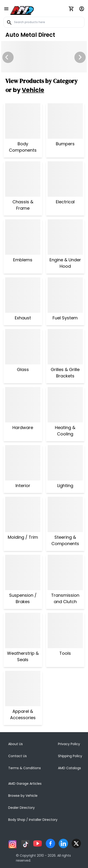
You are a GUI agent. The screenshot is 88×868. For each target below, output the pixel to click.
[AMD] (22, 10)
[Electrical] (65, 179)
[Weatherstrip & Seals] (23, 630)
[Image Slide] (44, 57)
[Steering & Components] (65, 514)
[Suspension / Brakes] (23, 572)
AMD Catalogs (69, 768)
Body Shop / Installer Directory (33, 820)
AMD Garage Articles (25, 784)
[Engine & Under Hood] (65, 237)
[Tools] (65, 630)
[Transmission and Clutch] (65, 572)
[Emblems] (23, 237)
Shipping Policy (70, 756)
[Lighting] (65, 463)
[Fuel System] (65, 295)
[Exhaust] (23, 295)
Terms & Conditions (25, 768)
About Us (15, 744)
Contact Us (17, 756)
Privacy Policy (69, 744)
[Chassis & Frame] (23, 179)
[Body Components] (23, 121)
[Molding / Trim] (23, 514)
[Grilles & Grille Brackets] (65, 347)
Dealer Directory (21, 808)
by (28, 90)
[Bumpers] (65, 121)
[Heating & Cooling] (65, 405)
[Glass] (23, 347)
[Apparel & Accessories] (23, 689)
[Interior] (23, 463)
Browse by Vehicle (23, 796)
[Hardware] (23, 405)
